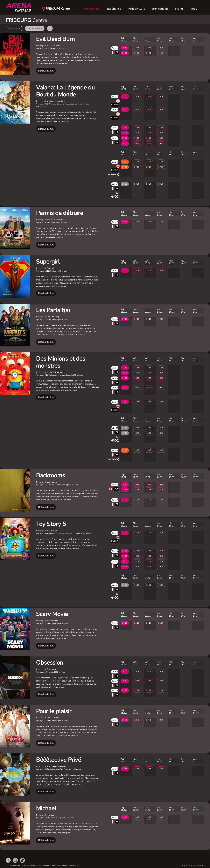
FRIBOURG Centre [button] (58, 9)
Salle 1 (115, 138)
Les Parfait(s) (53, 310)
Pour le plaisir (54, 711)
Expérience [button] (114, 9)
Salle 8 (115, 485)
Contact (9, 865)
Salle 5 (115, 128)
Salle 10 (115, 184)
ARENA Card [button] (137, 9)
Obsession (50, 663)
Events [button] (179, 9)
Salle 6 (115, 162)
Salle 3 (115, 271)
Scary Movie (52, 614)
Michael (46, 808)
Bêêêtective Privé (59, 760)
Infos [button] (194, 9)
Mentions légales (20, 865)
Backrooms (50, 475)
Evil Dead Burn (55, 39)
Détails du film (46, 71)
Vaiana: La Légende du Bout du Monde (65, 91)
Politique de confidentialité (39, 865)
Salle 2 (115, 110)
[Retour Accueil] (20, 7)
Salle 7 (115, 97)
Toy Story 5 (51, 524)
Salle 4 (115, 562)
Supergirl (48, 262)
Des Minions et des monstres (61, 362)
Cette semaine (35, 28)
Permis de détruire (60, 213)
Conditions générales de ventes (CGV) (65, 865)
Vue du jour (14, 28)
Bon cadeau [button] (160, 9)
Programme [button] (92, 9)
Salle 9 (115, 48)
